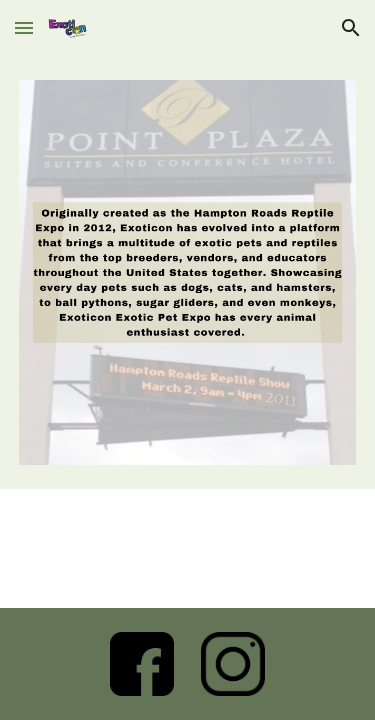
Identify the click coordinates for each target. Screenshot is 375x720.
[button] (24, 27)
